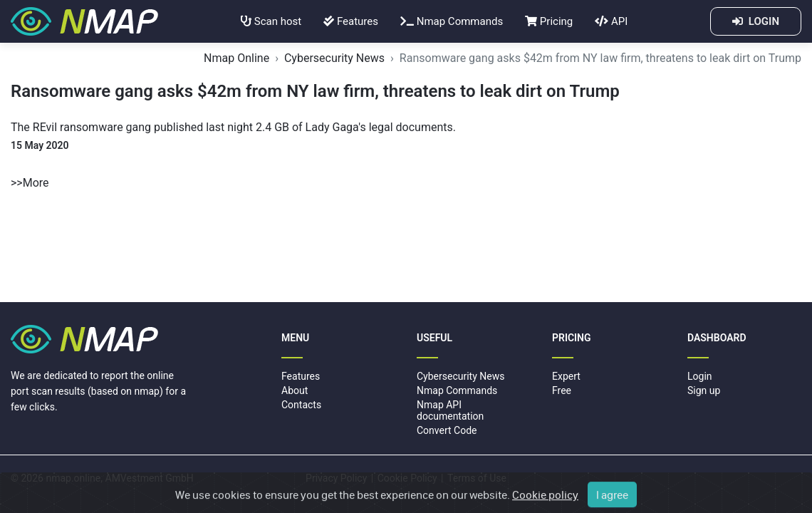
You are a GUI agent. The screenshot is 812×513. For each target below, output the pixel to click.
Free (562, 390)
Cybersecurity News (334, 58)
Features (351, 21)
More (36, 183)
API (611, 21)
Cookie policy (545, 500)
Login (700, 376)
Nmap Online (236, 58)
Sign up (704, 390)
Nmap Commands (452, 21)
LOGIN (756, 21)
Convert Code (447, 430)
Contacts (301, 405)
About (295, 390)
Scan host (271, 21)
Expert (566, 376)
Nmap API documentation (450, 410)
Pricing (549, 21)
